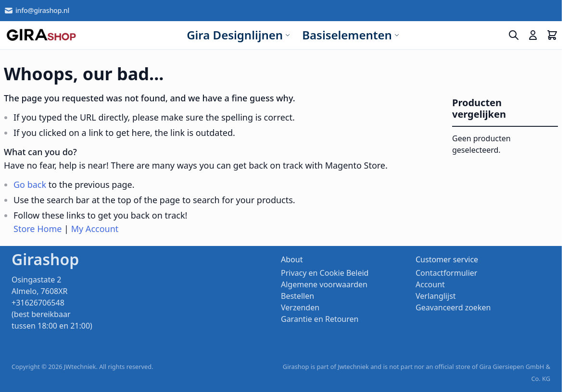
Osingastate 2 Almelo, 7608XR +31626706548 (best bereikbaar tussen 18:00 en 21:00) (52, 303)
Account (430, 284)
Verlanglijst (436, 296)
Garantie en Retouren (320, 319)
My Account (95, 229)
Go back (30, 184)
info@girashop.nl (37, 11)
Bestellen (297, 296)
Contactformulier (446, 273)
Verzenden (300, 307)
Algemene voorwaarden (324, 284)
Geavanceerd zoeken (453, 307)
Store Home (38, 229)
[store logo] (41, 35)
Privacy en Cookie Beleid (325, 273)
